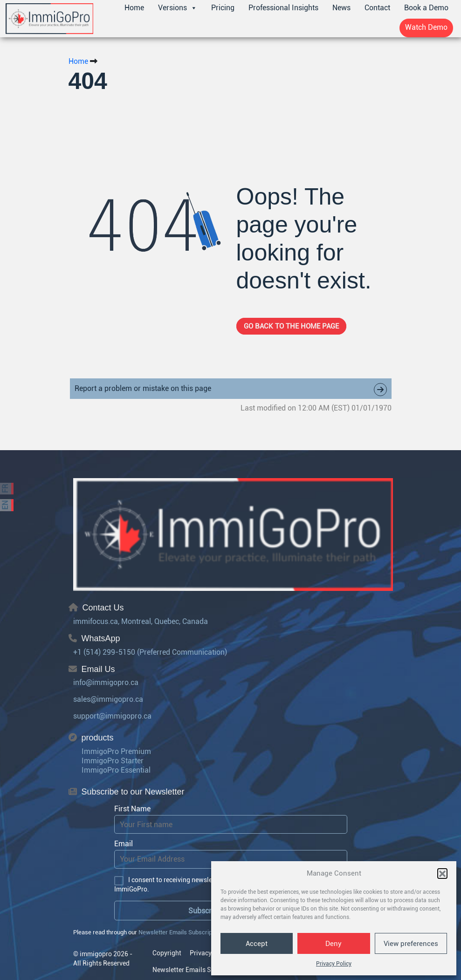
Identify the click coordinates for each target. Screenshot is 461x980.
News (341, 8)
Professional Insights (283, 8)
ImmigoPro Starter (113, 761)
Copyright (167, 953)
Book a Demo (426, 8)
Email (124, 844)
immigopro (96, 954)
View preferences (411, 944)
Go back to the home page (291, 326)
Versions (178, 8)
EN (5, 505)
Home (134, 8)
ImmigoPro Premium (116, 751)
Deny (334, 944)
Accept (257, 944)
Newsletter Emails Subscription (199, 970)
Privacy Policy (334, 964)
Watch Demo (426, 27)
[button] (442, 873)
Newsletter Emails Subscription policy (189, 932)
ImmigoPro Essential (116, 770)
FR (5, 489)
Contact (377, 8)
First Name (132, 809)
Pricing (223, 8)
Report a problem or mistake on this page (231, 390)
